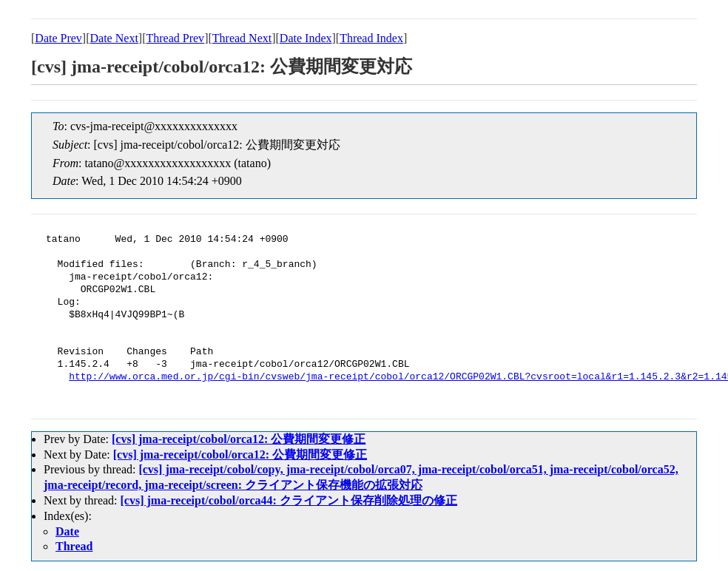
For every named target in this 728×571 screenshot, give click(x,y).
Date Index (306, 38)
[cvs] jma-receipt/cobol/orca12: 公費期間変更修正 (239, 439)
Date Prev (58, 38)
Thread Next (242, 38)
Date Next (114, 38)
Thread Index (371, 38)
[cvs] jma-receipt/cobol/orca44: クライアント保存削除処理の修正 (289, 500)
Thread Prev (175, 38)
